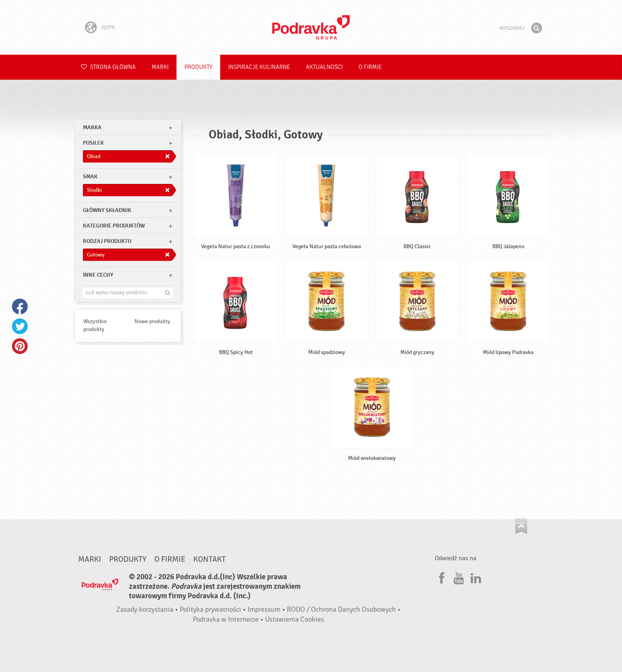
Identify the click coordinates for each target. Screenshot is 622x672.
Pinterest (20, 346)
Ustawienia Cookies (295, 619)
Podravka (311, 27)
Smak (90, 177)
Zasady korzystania (145, 610)
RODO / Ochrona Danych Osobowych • (344, 610)
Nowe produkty (152, 321)
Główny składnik (107, 210)
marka (92, 127)
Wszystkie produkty (95, 325)
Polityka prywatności (210, 610)
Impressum (264, 610)
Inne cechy (98, 275)
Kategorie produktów (114, 226)
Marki (160, 67)
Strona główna (108, 67)
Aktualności (324, 67)
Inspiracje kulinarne (259, 67)
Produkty (198, 67)
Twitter (20, 326)
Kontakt (209, 559)
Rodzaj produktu (107, 241)
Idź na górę (521, 526)
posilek (93, 143)
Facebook (20, 306)
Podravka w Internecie (226, 619)
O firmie (370, 67)
